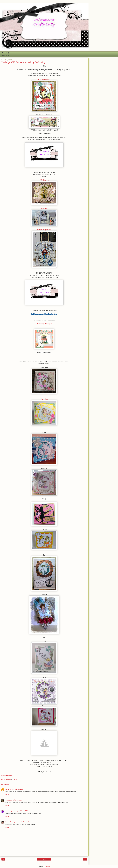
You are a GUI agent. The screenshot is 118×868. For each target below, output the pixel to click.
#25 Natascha (44, 180)
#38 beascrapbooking (44, 230)
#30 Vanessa (44, 209)
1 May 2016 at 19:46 (23, 822)
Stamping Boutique (44, 324)
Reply (7, 794)
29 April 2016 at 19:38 (17, 800)
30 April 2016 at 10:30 (21, 811)
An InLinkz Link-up (7, 775)
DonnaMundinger (11, 822)
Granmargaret (10, 811)
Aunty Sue (44, 399)
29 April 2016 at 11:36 (16, 789)
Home (44, 859)
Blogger (48, 866)
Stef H (7, 789)
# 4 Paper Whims (44, 79)
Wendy (8, 800)
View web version (44, 863)
